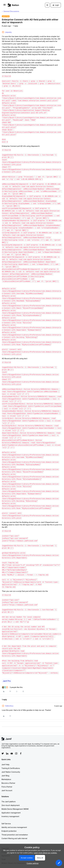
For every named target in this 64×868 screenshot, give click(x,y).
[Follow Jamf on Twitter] (3, 753)
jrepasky (8, 32)
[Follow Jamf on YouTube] (12, 753)
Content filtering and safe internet (14, 838)
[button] (5, 6)
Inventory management (10, 816)
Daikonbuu (9, 706)
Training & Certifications (11, 768)
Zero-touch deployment (11, 805)
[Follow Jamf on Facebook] (21, 753)
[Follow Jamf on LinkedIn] (7, 753)
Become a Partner (8, 783)
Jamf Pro (7, 681)
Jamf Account (7, 790)
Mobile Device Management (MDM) (15, 809)
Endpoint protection (9, 831)
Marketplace (6, 779)
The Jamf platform (9, 802)
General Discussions (11, 11)
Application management (11, 813)
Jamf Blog (5, 776)
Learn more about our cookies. (45, 853)
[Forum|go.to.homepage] (13, 5)
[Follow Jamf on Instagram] (16, 753)
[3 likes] (12, 687)
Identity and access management (14, 827)
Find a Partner (7, 787)
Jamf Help (5, 765)
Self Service (6, 824)
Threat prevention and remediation (15, 835)
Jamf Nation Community (11, 772)
